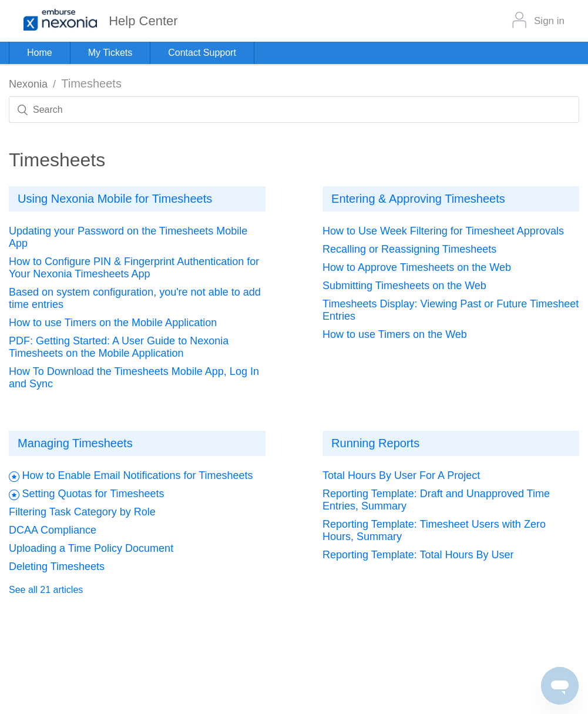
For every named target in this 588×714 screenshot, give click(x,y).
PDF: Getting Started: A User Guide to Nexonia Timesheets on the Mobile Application (119, 347)
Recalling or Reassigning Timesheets (409, 249)
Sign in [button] (549, 21)
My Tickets (110, 53)
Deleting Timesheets (57, 566)
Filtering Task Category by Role (82, 512)
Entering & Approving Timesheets (418, 199)
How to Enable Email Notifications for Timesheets (137, 475)
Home (40, 53)
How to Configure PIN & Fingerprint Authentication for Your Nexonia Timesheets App (134, 268)
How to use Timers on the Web (395, 334)
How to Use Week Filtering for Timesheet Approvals (443, 231)
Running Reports (375, 443)
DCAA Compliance (53, 530)
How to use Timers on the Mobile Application (113, 323)
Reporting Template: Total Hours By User (418, 555)
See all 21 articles (46, 590)
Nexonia (28, 84)
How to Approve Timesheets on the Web (417, 267)
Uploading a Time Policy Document (91, 548)
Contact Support (202, 53)
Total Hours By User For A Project (401, 475)
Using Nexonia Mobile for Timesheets (115, 199)
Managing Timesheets (75, 443)
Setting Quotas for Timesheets (93, 494)
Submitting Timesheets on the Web (404, 286)
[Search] (294, 110)
